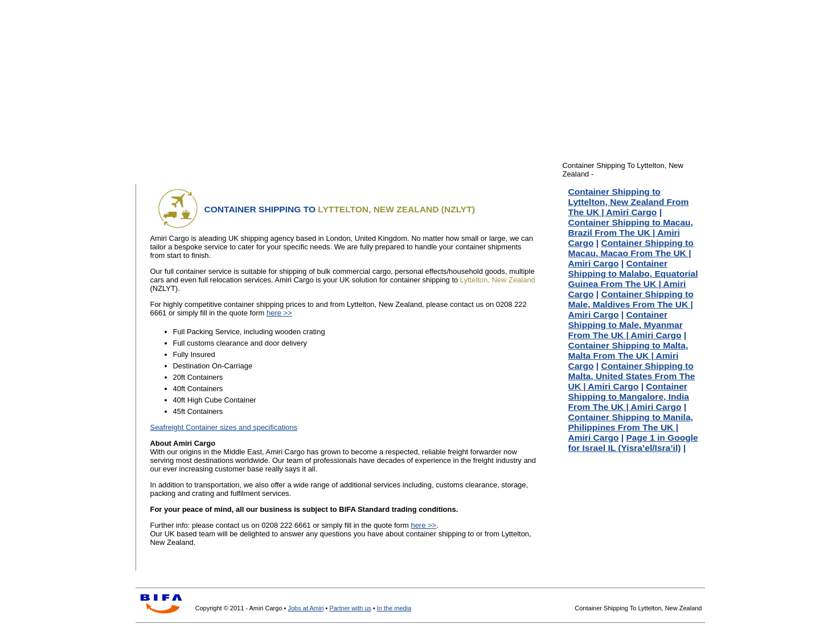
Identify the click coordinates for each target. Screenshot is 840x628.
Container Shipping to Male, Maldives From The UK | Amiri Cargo (631, 304)
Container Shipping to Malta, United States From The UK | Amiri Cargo (632, 376)
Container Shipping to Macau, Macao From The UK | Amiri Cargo (631, 253)
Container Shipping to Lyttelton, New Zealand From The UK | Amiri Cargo (629, 202)
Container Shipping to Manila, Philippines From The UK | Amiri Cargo (631, 427)
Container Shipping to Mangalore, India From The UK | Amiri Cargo (629, 397)
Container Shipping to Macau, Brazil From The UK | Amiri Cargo (631, 233)
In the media (394, 608)
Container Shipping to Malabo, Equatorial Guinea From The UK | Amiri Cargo (633, 279)
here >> (279, 313)
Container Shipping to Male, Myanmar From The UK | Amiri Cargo (626, 325)
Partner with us (350, 608)
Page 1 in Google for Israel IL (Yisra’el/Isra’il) (633, 443)
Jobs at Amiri (306, 608)
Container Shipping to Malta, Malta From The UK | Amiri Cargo (628, 356)
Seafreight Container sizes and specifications (224, 427)
